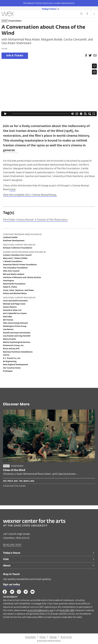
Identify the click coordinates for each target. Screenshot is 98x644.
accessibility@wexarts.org (40, 610)
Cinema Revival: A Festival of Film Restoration (42, 220)
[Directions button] (87, 14)
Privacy (43, 637)
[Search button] (82, 14)
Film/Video (9, 220)
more (12, 189)
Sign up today (11, 585)
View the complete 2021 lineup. (30, 195)
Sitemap (53, 637)
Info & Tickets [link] (15, 56)
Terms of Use (66, 637)
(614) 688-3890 (67, 610)
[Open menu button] (94, 14)
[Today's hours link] (49, 9)
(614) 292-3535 (12, 545)
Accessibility (31, 637)
